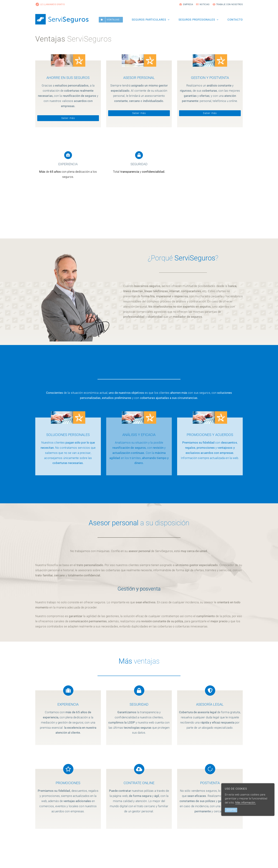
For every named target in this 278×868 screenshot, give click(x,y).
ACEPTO (231, 810)
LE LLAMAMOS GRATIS (50, 4)
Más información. (246, 803)
